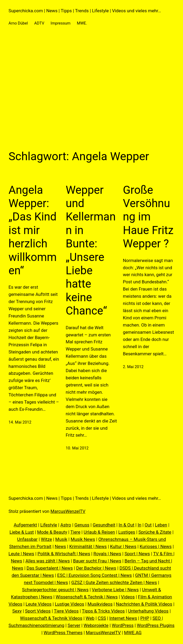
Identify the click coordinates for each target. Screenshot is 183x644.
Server (74, 625)
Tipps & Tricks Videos (103, 611)
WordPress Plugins (155, 625)
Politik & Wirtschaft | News (64, 554)
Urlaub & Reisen (99, 532)
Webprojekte (96, 625)
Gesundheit (104, 525)
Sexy (17, 611)
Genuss (82, 525)
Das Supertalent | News (50, 568)
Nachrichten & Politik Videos (144, 604)
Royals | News (107, 554)
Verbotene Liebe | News (115, 590)
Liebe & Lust (22, 532)
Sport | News (137, 554)
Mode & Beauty (52, 532)
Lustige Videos (69, 604)
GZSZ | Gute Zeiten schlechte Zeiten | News (114, 582)
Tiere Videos (66, 611)
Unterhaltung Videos (148, 611)
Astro (66, 525)
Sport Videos (38, 611)
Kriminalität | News (88, 546)
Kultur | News (123, 546)
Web (90, 618)
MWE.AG (133, 633)
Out (148, 525)
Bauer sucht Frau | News (97, 561)
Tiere (76, 532)
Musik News (83, 539)
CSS (102, 618)
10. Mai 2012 (77, 448)
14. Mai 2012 (20, 422)
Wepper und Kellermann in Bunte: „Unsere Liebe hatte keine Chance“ (91, 250)
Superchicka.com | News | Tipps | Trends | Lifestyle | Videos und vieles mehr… (85, 11)
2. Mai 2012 (133, 367)
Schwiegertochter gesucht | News (55, 590)
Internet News (123, 618)
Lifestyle (49, 525)
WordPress (123, 625)
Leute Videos (38, 604)
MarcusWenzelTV (68, 511)
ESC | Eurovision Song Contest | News (94, 575)
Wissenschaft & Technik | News (87, 597)
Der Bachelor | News (96, 568)
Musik (61, 539)
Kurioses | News (156, 546)
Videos (128, 597)
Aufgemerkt (25, 525)
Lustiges (127, 532)
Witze (47, 539)
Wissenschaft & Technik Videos (51, 618)
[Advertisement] (91, 91)
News (60, 546)
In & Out (126, 525)
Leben (161, 525)
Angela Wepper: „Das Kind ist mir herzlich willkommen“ (33, 230)
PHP (145, 618)
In (139, 525)
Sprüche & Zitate (155, 532)
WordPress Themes (63, 633)
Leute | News (21, 554)
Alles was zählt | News (48, 561)
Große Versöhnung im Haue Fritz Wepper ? (148, 217)
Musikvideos (100, 604)
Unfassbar (27, 539)
